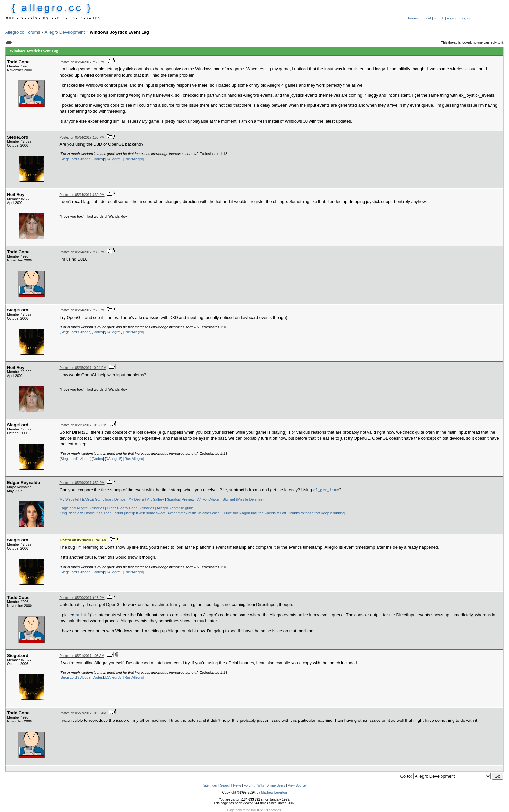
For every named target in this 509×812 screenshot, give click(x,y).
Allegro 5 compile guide (175, 508)
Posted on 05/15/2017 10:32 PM (83, 425)
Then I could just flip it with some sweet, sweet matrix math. (150, 513)
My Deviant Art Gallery (146, 499)
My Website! (69, 499)
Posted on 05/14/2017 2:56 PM (82, 137)
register (453, 18)
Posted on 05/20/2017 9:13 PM (82, 598)
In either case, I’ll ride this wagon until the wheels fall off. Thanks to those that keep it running (272, 513)
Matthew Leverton (274, 792)
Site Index (210, 786)
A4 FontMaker (208, 499)
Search (225, 786)
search (439, 18)
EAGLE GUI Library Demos (104, 499)
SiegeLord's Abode (76, 159)
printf (83, 615)
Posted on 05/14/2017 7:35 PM (82, 252)
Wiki (261, 786)
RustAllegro (134, 159)
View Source (297, 786)
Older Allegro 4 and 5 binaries (130, 508)
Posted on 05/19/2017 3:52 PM (82, 483)
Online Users (276, 786)
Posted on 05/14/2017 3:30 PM (82, 195)
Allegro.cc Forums (23, 32)
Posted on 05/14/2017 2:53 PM (82, 62)
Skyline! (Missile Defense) (243, 499)
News (237, 786)
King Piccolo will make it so (81, 513)
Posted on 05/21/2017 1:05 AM (82, 656)
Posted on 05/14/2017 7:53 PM (82, 310)
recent (426, 18)
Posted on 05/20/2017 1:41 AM (83, 540)
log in (466, 18)
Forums (249, 786)
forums (413, 18)
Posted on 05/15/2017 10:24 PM (83, 368)
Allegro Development (65, 32)
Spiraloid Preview (181, 499)
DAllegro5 (114, 159)
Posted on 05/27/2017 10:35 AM (83, 713)
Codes (98, 159)
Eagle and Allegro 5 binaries (82, 508)
